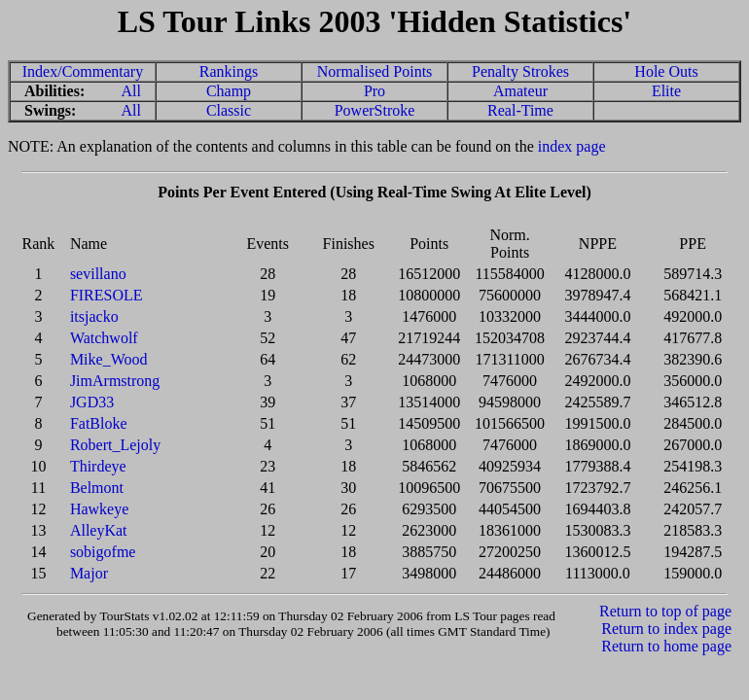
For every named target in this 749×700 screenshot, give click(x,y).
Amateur (520, 91)
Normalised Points (375, 71)
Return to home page (666, 646)
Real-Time (520, 110)
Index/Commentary (83, 71)
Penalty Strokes (520, 71)
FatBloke (99, 423)
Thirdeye (98, 466)
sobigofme (103, 552)
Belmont (97, 488)
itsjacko (94, 316)
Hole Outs (666, 71)
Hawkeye (99, 509)
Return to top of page (665, 611)
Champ (229, 91)
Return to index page (666, 629)
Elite (666, 91)
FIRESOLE (107, 295)
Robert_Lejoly (115, 445)
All (131, 91)
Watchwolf (104, 338)
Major (89, 573)
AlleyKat (99, 530)
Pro (374, 91)
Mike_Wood (109, 359)
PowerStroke (375, 110)
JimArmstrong (115, 381)
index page (572, 146)
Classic (229, 110)
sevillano (98, 274)
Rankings (229, 71)
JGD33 (92, 402)
